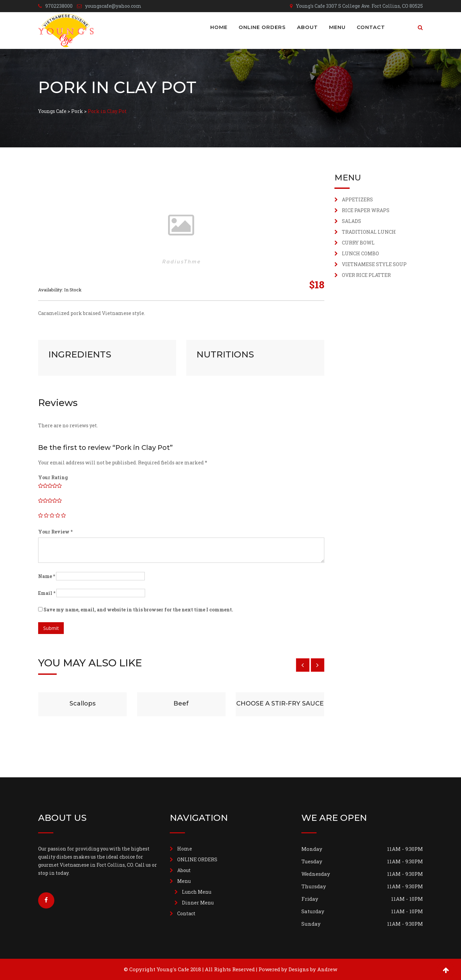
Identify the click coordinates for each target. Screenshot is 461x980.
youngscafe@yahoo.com (113, 6)
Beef (181, 703)
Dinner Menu (198, 903)
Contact (371, 27)
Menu (337, 27)
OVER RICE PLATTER (366, 275)
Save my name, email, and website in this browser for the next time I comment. (138, 610)
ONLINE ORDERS (262, 27)
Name (47, 576)
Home (219, 27)
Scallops (83, 703)
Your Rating (53, 477)
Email (47, 593)
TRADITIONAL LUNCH (369, 232)
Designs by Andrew (313, 969)
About (307, 27)
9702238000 (59, 6)
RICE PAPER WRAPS (366, 210)
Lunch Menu (197, 892)
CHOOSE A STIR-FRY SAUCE (280, 703)
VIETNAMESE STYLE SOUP (374, 264)
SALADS (351, 221)
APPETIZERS (357, 199)
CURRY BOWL (358, 243)
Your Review (55, 532)
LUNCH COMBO (360, 253)
